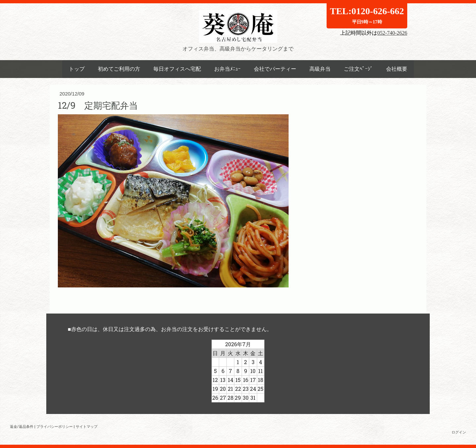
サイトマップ (87, 426)
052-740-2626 (392, 33)
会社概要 (397, 69)
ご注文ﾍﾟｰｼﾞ (358, 69)
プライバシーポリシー (55, 426)
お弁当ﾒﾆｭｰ (227, 69)
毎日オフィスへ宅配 (177, 69)
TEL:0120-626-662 (367, 15)
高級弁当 (320, 69)
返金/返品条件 (22, 426)
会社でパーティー (275, 69)
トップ (77, 69)
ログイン (459, 432)
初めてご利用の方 (119, 69)
